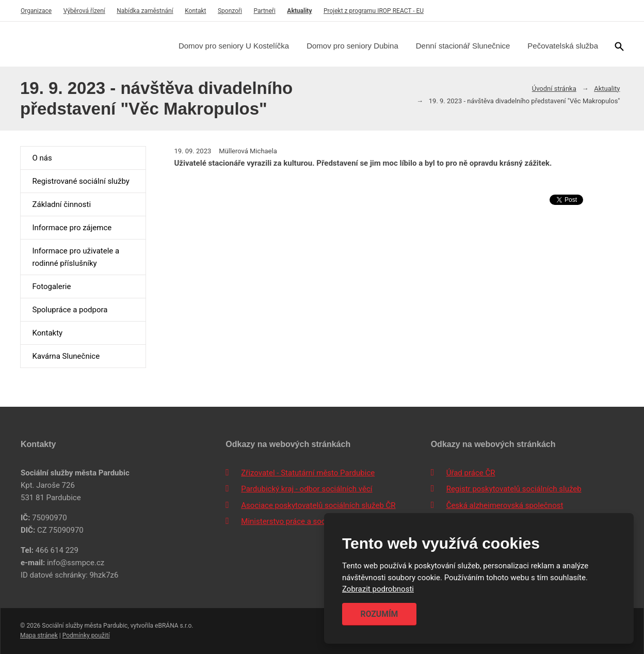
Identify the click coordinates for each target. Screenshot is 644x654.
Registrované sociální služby (81, 181)
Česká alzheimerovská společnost (505, 505)
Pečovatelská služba (563, 46)
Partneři (265, 11)
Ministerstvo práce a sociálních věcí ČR (308, 521)
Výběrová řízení (84, 11)
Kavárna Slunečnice (66, 356)
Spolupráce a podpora (70, 310)
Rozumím (379, 614)
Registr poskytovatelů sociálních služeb (514, 489)
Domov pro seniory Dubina (352, 46)
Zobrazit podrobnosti (378, 589)
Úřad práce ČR (471, 473)
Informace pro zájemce (72, 228)
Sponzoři (230, 11)
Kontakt (195, 11)
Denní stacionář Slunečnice (463, 46)
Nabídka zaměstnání (145, 11)
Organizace (36, 11)
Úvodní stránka (554, 89)
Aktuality (299, 11)
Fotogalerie (51, 286)
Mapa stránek (39, 635)
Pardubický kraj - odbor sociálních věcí (307, 489)
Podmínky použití (86, 635)
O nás (42, 158)
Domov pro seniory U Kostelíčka (234, 46)
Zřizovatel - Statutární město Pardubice (308, 473)
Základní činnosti (61, 204)
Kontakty (47, 333)
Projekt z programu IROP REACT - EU (374, 11)
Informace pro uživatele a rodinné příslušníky (76, 257)
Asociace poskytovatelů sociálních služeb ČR (318, 505)
